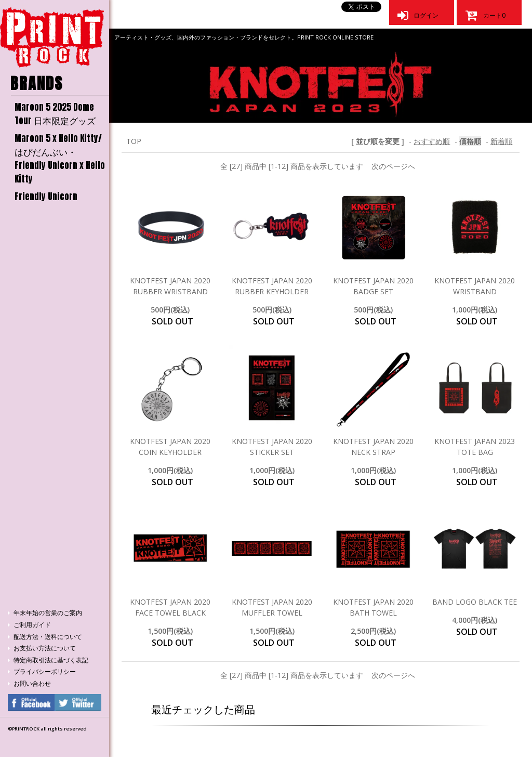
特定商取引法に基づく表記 (51, 660)
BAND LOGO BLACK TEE (475, 602)
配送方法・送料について (48, 637)
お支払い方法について (45, 648)
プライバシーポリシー (45, 671)
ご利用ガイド (32, 625)
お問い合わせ (32, 683)
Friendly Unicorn (46, 197)
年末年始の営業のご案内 (48, 613)
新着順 (501, 141)
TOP (134, 141)
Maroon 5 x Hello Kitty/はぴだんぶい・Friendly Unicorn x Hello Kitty (60, 159)
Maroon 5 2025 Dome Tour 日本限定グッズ (55, 114)
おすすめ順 (432, 141)
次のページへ (393, 166)
